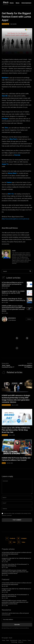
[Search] (30, 271)
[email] (17, 620)
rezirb (14, 251)
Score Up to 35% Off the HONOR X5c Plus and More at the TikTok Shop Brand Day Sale (16, 430)
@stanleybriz (12, 318)
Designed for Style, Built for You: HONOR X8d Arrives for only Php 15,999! (13, 292)
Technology (5, 24)
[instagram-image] (7, 328)
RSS (14, 542)
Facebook (12, 538)
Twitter (23, 542)
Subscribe (17, 625)
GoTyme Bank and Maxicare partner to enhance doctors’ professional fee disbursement (13, 284)
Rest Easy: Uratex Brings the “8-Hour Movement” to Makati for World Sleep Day (14, 300)
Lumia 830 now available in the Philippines (25, 366)
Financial (5, 435)
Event (4, 463)
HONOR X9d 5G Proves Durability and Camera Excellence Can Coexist (16, 459)
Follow (29, 319)
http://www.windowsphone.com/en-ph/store (15, 219)
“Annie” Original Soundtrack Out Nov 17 (8, 366)
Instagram (24, 538)
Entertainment (6, 405)
